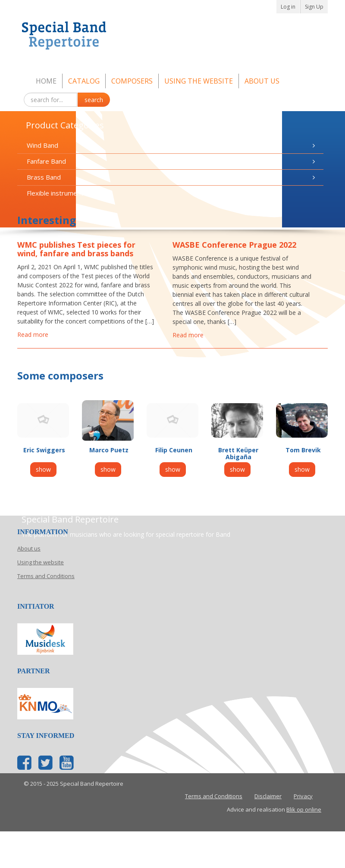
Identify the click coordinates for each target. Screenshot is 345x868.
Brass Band (172, 177)
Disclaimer (268, 796)
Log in (288, 7)
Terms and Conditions (46, 576)
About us (262, 81)
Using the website (199, 81)
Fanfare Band (172, 161)
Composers (132, 81)
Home (46, 81)
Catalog (84, 81)
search (94, 100)
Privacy (303, 796)
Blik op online (304, 809)
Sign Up (314, 7)
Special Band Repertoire (172, 37)
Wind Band (172, 145)
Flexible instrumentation (62, 193)
